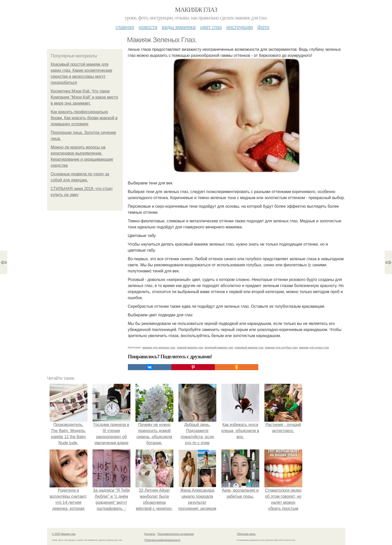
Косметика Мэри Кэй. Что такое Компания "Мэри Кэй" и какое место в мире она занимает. (85, 97)
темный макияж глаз (190, 347)
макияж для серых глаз (314, 347)
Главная (125, 27)
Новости (148, 27)
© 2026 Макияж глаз (64, 534)
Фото (263, 27)
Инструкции (240, 27)
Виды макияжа (179, 27)
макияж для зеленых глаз (159, 347)
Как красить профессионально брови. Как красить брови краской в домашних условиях (84, 118)
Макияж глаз (196, 10)
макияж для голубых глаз (281, 347)
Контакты (150, 534)
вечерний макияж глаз (219, 347)
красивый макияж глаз (249, 347)
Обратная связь (246, 534)
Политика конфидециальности (163, 540)
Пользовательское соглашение (176, 534)
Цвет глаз (211, 27)
